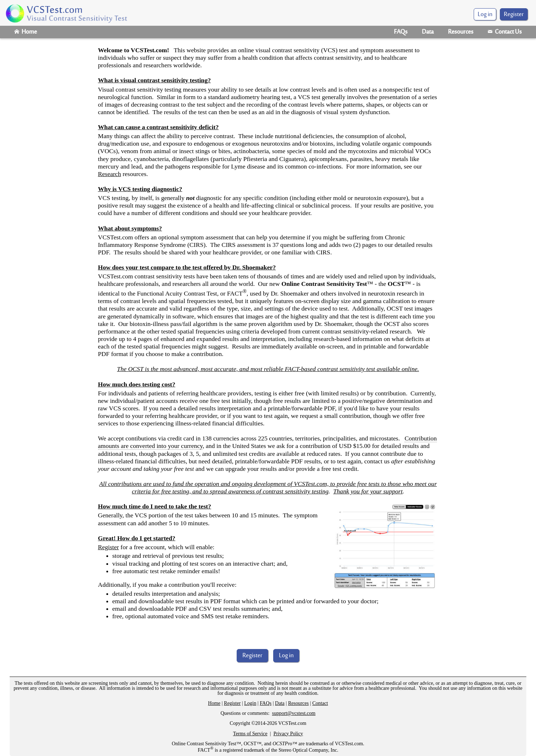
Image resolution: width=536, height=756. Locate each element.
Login (250, 703)
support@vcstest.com (294, 713)
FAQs (401, 32)
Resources (461, 32)
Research (110, 174)
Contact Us (505, 32)
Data (428, 32)
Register (514, 15)
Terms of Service (250, 733)
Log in (286, 656)
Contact (320, 703)
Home (26, 32)
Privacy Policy (288, 733)
